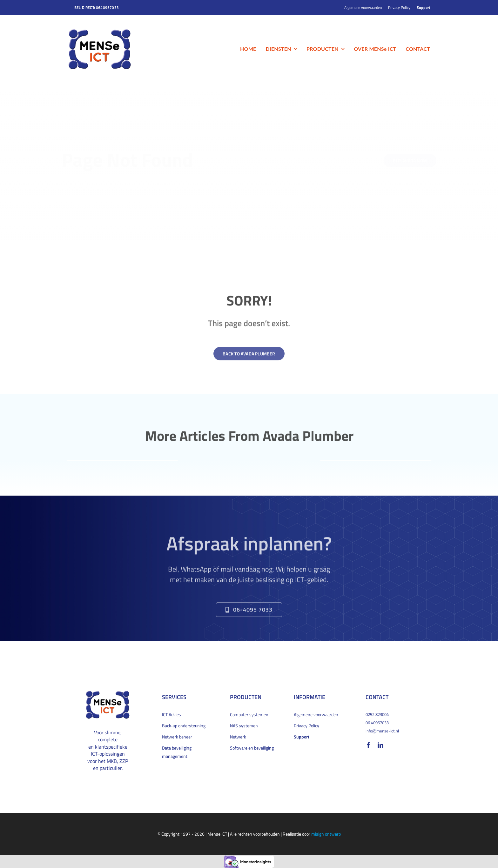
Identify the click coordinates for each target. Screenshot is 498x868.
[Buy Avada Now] (405, 160)
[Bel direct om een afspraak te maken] (249, 612)
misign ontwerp (326, 834)
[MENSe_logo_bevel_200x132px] (100, 30)
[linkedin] (380, 745)
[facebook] (368, 745)
